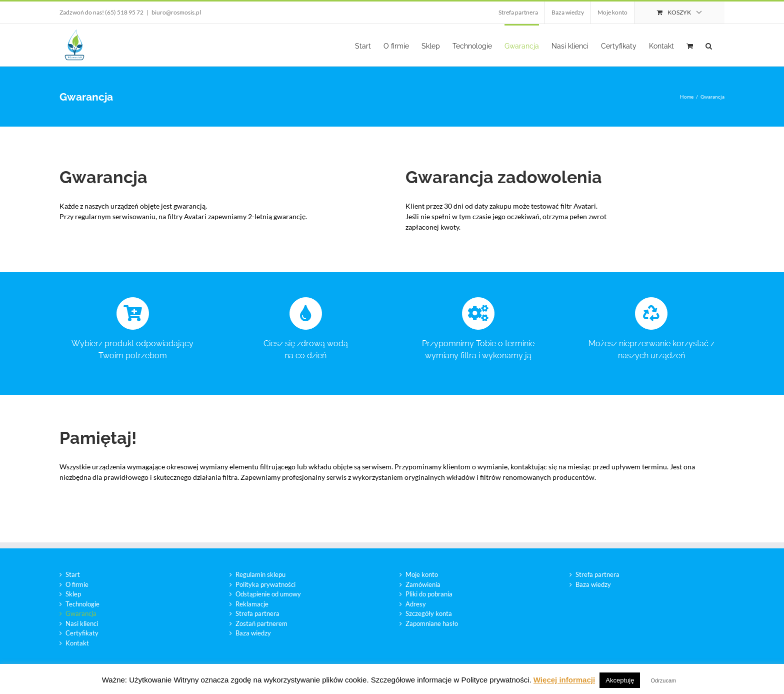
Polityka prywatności (265, 584)
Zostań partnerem (261, 623)
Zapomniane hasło (432, 623)
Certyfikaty (82, 633)
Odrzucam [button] (664, 680)
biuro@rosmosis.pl (176, 12)
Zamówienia (423, 584)
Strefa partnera (257, 613)
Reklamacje (252, 604)
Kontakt (77, 643)
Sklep (73, 594)
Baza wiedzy (253, 633)
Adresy (416, 604)
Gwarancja (81, 613)
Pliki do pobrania (429, 594)
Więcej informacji (564, 680)
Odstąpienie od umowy (268, 594)
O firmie (77, 584)
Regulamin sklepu (260, 574)
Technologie (82, 604)
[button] (709, 45)
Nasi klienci (82, 623)
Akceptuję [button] (620, 680)
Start (73, 574)
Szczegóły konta (429, 613)
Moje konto (422, 574)
